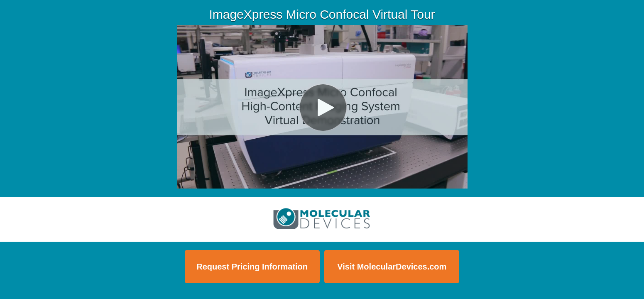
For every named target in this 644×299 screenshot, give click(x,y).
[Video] (322, 107)
